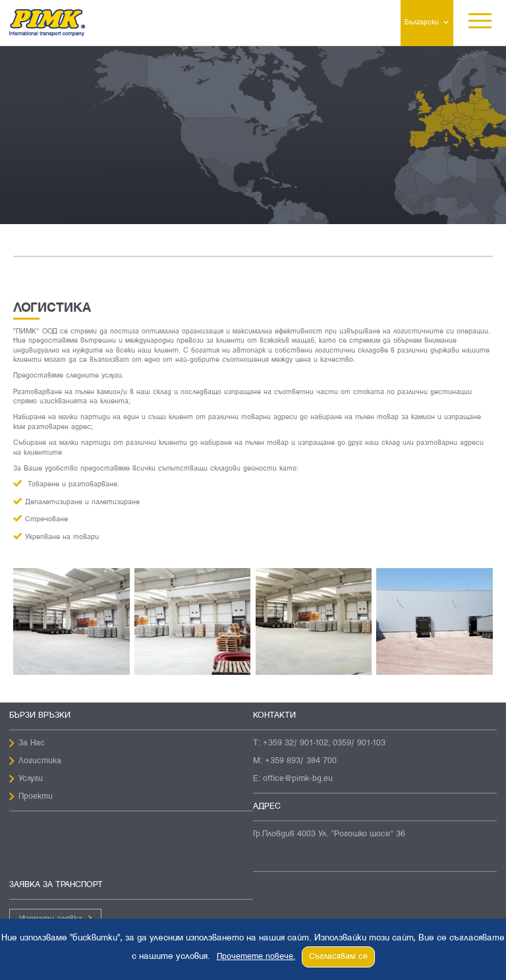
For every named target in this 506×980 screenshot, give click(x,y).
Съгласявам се (338, 957)
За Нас (32, 743)
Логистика (40, 761)
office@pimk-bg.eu (298, 779)
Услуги (31, 779)
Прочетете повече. (256, 957)
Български (422, 22)
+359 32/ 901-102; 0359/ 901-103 (324, 743)
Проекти (36, 797)
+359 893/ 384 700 (301, 761)
